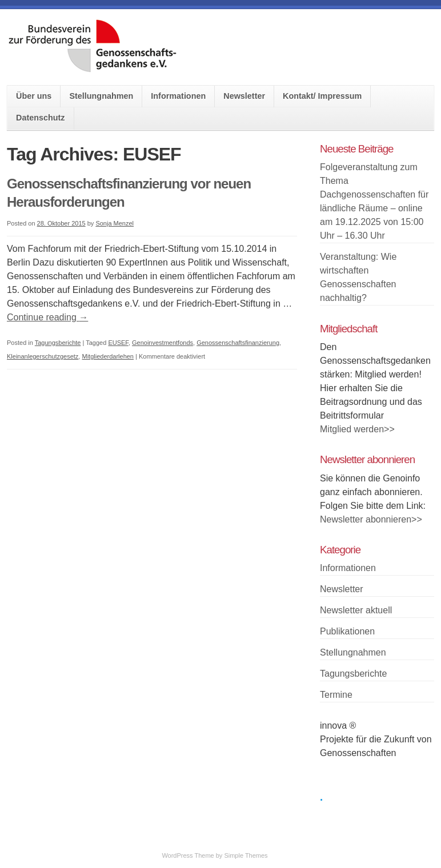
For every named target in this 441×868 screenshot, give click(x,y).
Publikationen (347, 631)
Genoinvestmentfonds (163, 343)
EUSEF (118, 343)
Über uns (34, 96)
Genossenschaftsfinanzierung (238, 343)
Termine (336, 695)
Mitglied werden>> (357, 429)
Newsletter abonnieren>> (371, 519)
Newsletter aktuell (356, 610)
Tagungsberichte (58, 343)
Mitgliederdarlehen (108, 356)
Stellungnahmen (101, 96)
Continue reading (47, 317)
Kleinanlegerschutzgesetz (43, 356)
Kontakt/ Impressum (322, 96)
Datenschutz (41, 118)
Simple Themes (246, 855)
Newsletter (244, 96)
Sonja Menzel (115, 223)
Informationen (178, 96)
